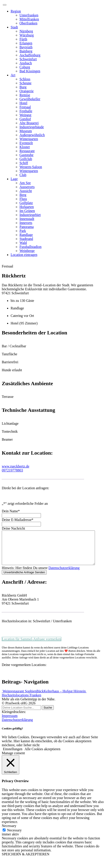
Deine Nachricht (13, 528)
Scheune (25, 83)
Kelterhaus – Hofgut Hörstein (65, 698)
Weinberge (27, 251)
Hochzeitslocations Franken (21, 702)
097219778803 (12, 470)
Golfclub (26, 159)
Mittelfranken (29, 19)
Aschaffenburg (30, 55)
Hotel (23, 103)
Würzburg (27, 35)
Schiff (24, 163)
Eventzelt (26, 143)
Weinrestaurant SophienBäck (23, 698)
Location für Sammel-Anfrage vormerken (32, 646)
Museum (26, 131)
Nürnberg (26, 31)
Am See (25, 183)
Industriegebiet (30, 215)
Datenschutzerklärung (64, 574)
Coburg (25, 67)
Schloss (25, 79)
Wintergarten (29, 139)
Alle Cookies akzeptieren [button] (42, 756)
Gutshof (25, 119)
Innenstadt (27, 219)
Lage (14, 179)
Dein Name (11, 511)
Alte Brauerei (29, 123)
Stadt (14, 27)
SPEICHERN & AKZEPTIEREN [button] (26, 861)
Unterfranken (29, 15)
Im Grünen (27, 211)
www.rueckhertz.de (15, 466)
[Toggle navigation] (5, 5)
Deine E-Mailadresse (18, 520)
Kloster (25, 147)
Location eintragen (24, 255)
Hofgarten (27, 207)
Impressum (10, 722)
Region (16, 11)
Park (23, 231)
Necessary (14, 837)
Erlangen (26, 43)
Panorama (27, 227)
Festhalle (26, 111)
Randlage (26, 235)
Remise (25, 95)
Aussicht (26, 191)
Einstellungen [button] (13, 756)
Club (23, 175)
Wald (23, 243)
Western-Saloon (31, 167)
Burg (23, 87)
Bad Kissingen (30, 71)
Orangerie (27, 91)
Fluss (23, 199)
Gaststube (26, 155)
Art (13, 75)
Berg (23, 195)
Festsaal (25, 107)
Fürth (23, 39)
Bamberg (26, 51)
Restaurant (27, 151)
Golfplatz (26, 203)
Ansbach (26, 63)
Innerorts (26, 223)
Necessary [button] (9, 832)
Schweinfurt (28, 59)
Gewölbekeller (30, 99)
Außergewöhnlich (32, 135)
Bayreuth (26, 47)
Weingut (25, 115)
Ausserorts (27, 187)
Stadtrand (26, 239)
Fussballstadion (31, 247)
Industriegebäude (32, 127)
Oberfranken (28, 23)
